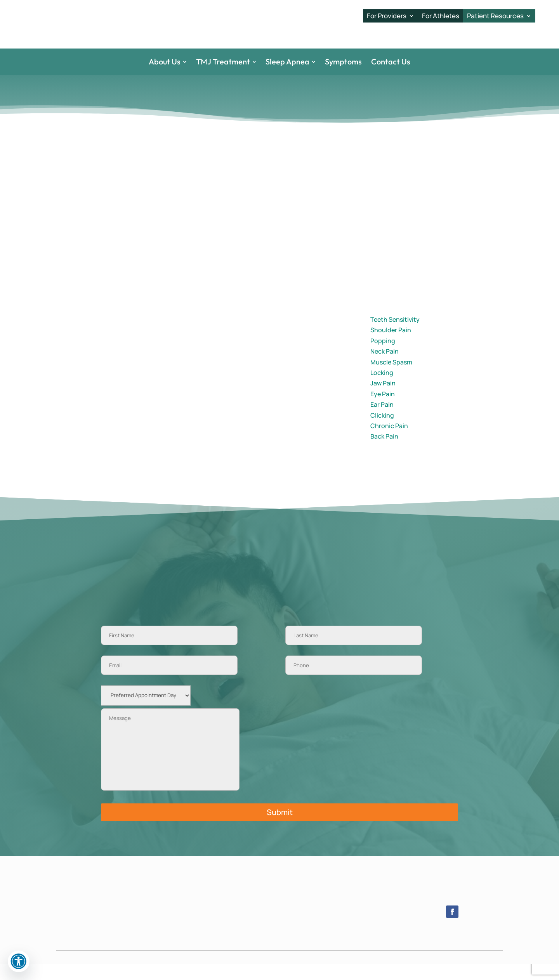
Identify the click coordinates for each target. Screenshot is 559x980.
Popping (383, 357)
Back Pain (384, 452)
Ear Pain (382, 420)
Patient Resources (495, 16)
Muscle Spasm (391, 378)
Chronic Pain (389, 442)
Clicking (382, 431)
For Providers (387, 16)
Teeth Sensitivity (395, 335)
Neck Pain (385, 367)
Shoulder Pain (391, 346)
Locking (382, 389)
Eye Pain (383, 410)
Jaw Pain (383, 399)
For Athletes (441, 16)
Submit (280, 828)
